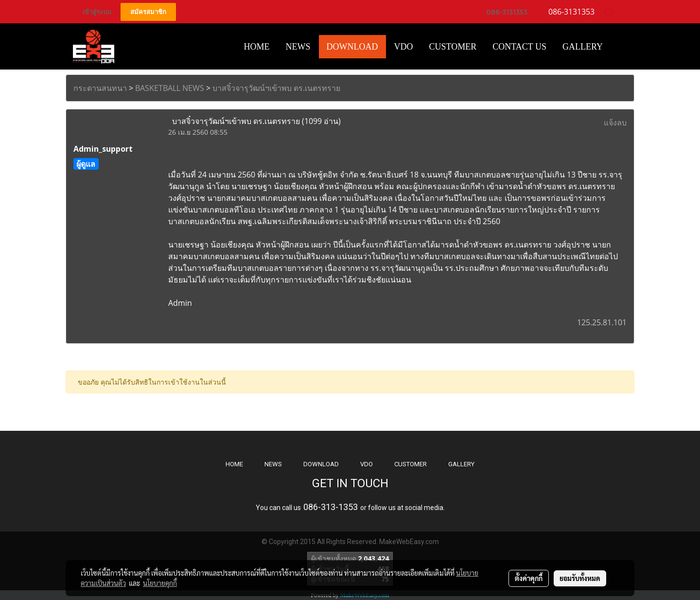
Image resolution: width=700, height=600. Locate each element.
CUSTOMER (411, 464)
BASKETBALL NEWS (170, 88)
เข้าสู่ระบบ (97, 12)
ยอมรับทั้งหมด (580, 578)
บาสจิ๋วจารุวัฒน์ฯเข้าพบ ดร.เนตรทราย (276, 88)
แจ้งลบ (615, 123)
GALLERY (461, 464)
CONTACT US (519, 47)
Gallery (583, 47)
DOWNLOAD (321, 464)
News (298, 47)
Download (352, 47)
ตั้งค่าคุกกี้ (529, 578)
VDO (404, 47)
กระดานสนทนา (100, 88)
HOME (257, 47)
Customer (453, 47)
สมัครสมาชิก (148, 12)
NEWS (273, 464)
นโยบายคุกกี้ (160, 583)
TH (613, 11)
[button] (619, 47)
